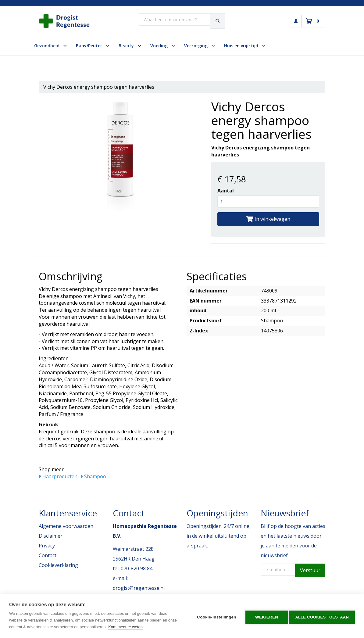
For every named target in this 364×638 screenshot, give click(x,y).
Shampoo (93, 476)
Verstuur (310, 570)
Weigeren (265, 616)
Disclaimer (51, 536)
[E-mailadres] (278, 570)
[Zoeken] (218, 21)
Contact (48, 555)
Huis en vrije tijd (245, 46)
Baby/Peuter (93, 46)
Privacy (47, 546)
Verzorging (200, 46)
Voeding (163, 46)
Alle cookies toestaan (322, 616)
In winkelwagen (268, 219)
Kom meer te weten (125, 627)
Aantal (226, 191)
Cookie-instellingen (215, 616)
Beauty (130, 46)
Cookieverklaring (58, 565)
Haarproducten (58, 476)
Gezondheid (50, 46)
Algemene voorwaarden (66, 526)
